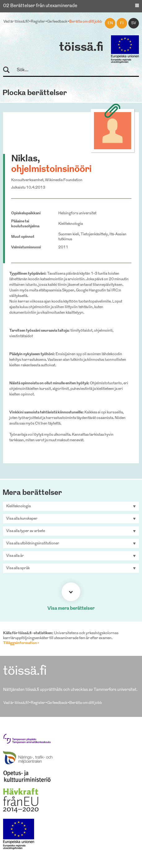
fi (122, 23)
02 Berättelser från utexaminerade (40, 6)
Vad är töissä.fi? (16, 22)
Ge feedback (57, 22)
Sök (9, 70)
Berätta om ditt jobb (86, 22)
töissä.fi (81, 48)
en (110, 23)
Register (38, 22)
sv (134, 23)
